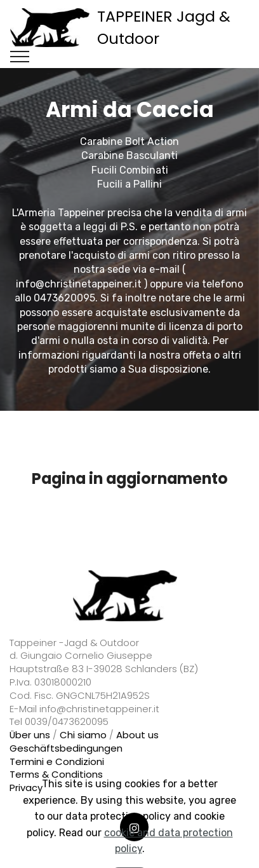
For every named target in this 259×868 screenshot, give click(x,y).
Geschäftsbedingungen (66, 748)
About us (137, 735)
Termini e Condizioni (57, 761)
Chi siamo (83, 735)
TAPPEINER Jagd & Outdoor (164, 27)
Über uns (30, 735)
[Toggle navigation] (20, 57)
